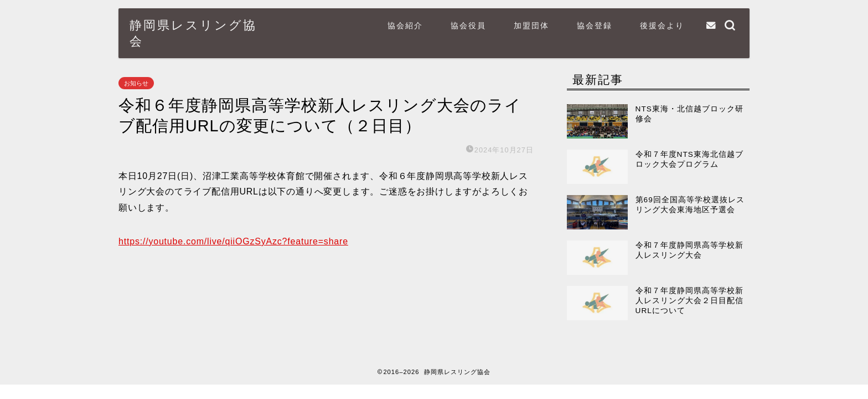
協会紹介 (405, 25)
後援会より (662, 25)
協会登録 (595, 25)
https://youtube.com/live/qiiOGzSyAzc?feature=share (233, 241)
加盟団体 (531, 25)
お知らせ (136, 83)
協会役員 (468, 25)
